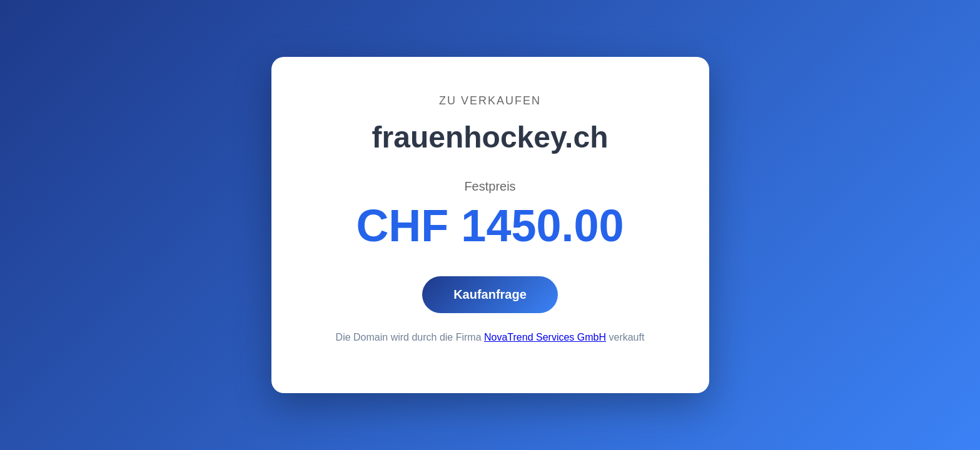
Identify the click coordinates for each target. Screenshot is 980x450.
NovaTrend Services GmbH (545, 337)
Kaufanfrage (490, 294)
